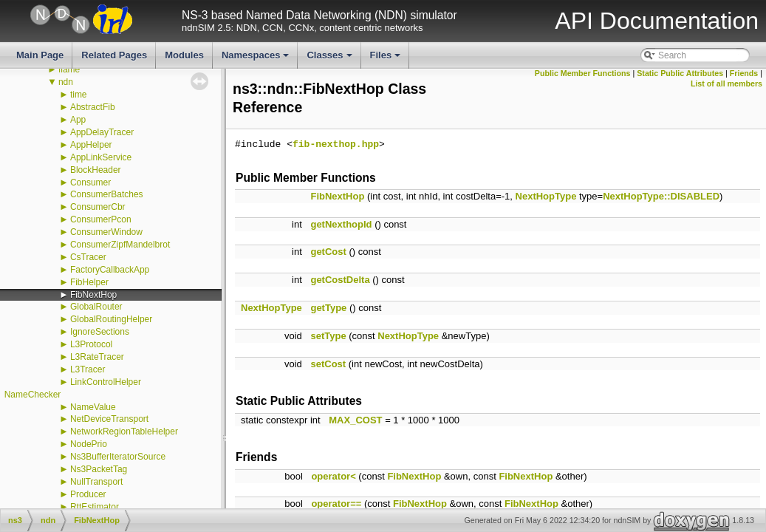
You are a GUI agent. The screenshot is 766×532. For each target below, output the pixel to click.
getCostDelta (340, 280)
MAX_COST (355, 420)
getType (328, 308)
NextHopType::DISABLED (661, 196)
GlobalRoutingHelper (111, 319)
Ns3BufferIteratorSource (118, 457)
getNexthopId (341, 224)
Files (387, 59)
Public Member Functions (583, 73)
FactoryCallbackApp (110, 270)
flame (69, 69)
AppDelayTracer (102, 132)
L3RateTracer (97, 357)
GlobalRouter (96, 307)
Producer (88, 494)
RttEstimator (95, 507)
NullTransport (97, 482)
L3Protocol (91, 344)
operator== (336, 504)
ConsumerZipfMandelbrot (120, 245)
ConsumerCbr (98, 207)
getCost (328, 252)
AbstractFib (93, 107)
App (78, 120)
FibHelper (89, 282)
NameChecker (33, 395)
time (79, 95)
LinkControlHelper (106, 382)
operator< (333, 476)
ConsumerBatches (107, 194)
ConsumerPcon (101, 219)
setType (328, 336)
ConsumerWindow (106, 232)
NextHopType (546, 196)
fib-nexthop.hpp (336, 145)
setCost (328, 364)
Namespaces (257, 59)
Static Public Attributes (680, 73)
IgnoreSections (100, 332)
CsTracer (88, 257)
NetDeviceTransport (109, 419)
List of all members (726, 83)
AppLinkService (101, 157)
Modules (184, 55)
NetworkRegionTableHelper (124, 432)
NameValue (93, 407)
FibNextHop (93, 295)
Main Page (40, 55)
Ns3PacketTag (99, 469)
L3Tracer (88, 369)
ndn (66, 82)
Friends (744, 73)
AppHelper (91, 145)
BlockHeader (96, 170)
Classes (330, 59)
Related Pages (114, 55)
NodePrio (89, 444)
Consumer (90, 183)
